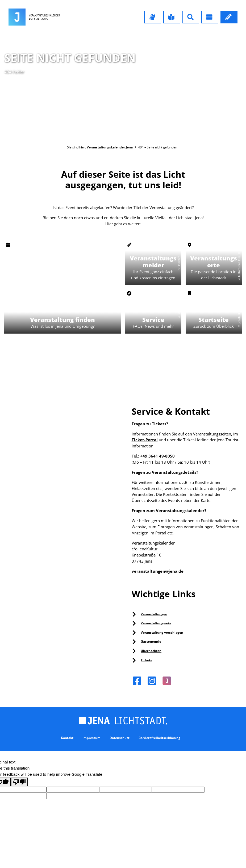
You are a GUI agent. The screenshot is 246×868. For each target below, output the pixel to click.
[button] (153, 17)
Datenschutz (120, 738)
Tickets (146, 660)
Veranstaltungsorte (156, 623)
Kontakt (67, 738)
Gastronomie (151, 641)
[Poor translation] (19, 782)
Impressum (91, 738)
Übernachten (151, 651)
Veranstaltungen (154, 614)
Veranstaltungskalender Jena (110, 147)
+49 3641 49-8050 (157, 456)
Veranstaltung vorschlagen (162, 632)
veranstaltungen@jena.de (158, 571)
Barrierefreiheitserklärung (159, 738)
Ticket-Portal (145, 440)
